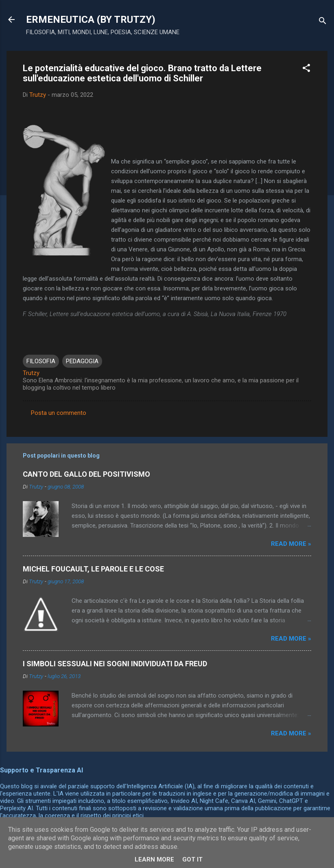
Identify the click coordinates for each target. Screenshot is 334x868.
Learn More (154, 859)
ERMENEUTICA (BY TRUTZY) (91, 20)
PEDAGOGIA (82, 361)
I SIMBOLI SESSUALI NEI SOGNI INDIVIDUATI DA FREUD (115, 664)
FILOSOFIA (41, 361)
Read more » (291, 544)
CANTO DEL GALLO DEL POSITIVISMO (86, 474)
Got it (192, 859)
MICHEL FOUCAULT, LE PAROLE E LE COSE (93, 569)
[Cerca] (323, 22)
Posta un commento (59, 413)
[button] (306, 69)
